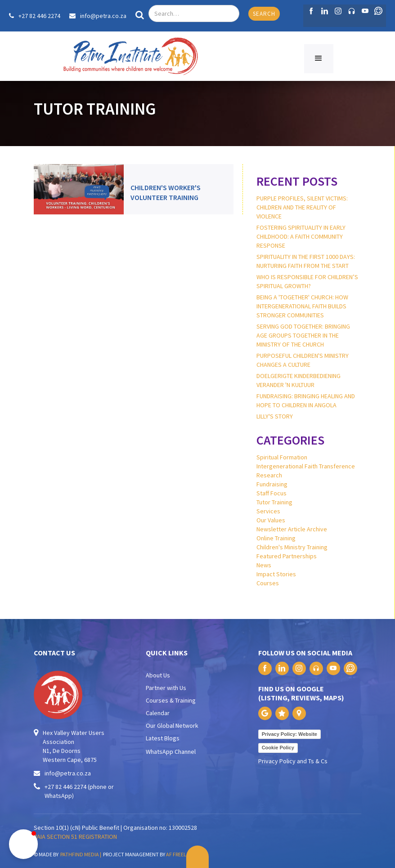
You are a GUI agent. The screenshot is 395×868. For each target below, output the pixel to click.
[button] (319, 59)
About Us (158, 675)
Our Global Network (172, 726)
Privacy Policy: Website (290, 734)
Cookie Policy (278, 748)
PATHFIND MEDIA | (82, 854)
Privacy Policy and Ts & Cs (293, 761)
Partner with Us (166, 688)
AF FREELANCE (182, 854)
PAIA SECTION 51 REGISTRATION (75, 837)
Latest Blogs (163, 738)
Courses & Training (171, 700)
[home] (130, 56)
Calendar (158, 713)
